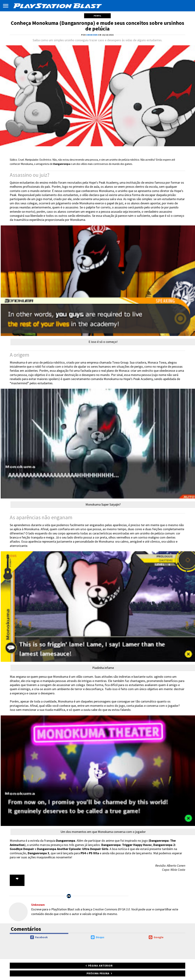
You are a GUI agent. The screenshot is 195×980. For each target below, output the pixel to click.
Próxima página (98, 973)
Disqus (98, 937)
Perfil (97, 16)
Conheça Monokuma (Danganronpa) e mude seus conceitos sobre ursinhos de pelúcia (97, 26)
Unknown (38, 905)
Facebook (39, 937)
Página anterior (100, 966)
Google (156, 937)
